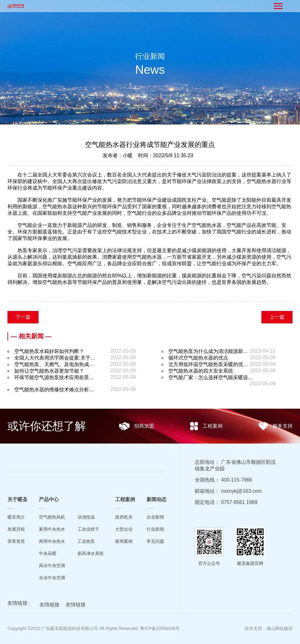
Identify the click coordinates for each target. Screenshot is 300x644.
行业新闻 (155, 529)
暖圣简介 (16, 517)
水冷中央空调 (52, 578)
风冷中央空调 (52, 566)
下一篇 (23, 317)
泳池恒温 (86, 517)
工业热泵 (86, 541)
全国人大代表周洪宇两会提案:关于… (55, 358)
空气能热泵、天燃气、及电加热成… (54, 364)
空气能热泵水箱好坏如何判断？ (49, 351)
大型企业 (124, 529)
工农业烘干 (88, 529)
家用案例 (124, 541)
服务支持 (276, 426)
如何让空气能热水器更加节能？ (49, 371)
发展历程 (16, 529)
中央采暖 (48, 553)
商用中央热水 (52, 541)
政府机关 (124, 517)
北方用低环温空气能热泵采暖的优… (208, 364)
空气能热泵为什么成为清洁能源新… (208, 351)
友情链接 (49, 606)
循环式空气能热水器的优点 (198, 358)
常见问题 (155, 541)
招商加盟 (136, 426)
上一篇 (277, 317)
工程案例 (206, 426)
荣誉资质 (16, 541)
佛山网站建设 (279, 628)
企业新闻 (155, 517)
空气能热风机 (52, 517)
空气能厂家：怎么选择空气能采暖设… (211, 377)
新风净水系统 (91, 553)
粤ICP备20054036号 (160, 628)
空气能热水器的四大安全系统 (201, 371)
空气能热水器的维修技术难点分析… (54, 390)
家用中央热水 (52, 529)
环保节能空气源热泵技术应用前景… (54, 377)
